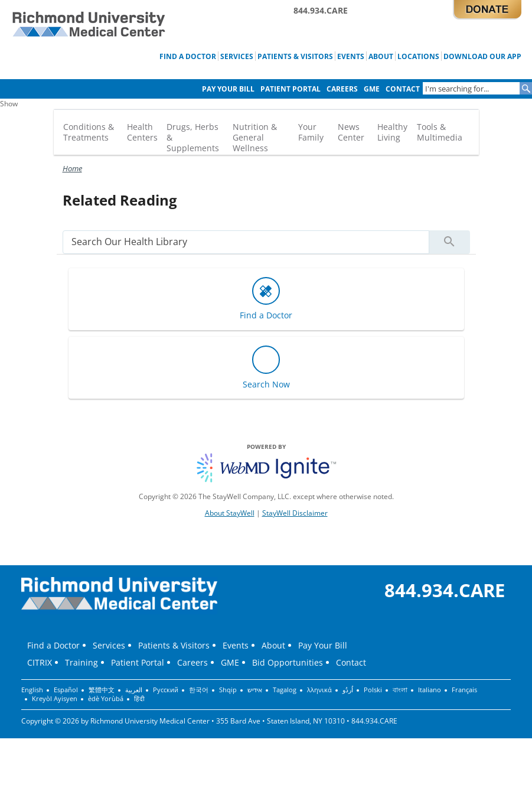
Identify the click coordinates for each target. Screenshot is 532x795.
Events (351, 56)
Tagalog (285, 690)
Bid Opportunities (288, 662)
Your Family (311, 132)
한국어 (199, 690)
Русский (166, 690)
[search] (246, 242)
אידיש (255, 690)
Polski (373, 690)
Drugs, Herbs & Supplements (193, 137)
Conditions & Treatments (89, 132)
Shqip (228, 690)
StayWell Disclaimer (295, 513)
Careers (342, 89)
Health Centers (142, 132)
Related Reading (120, 200)
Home (72, 168)
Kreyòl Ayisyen (55, 699)
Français (464, 690)
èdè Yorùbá (106, 699)
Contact (403, 89)
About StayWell (230, 513)
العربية (134, 690)
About (381, 56)
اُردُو (348, 690)
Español (66, 690)
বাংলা (400, 690)
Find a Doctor (188, 56)
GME (372, 89)
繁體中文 (102, 690)
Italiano (430, 690)
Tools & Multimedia (440, 132)
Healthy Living (392, 132)
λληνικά (319, 690)
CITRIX (40, 662)
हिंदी (139, 699)
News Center (351, 132)
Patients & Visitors (295, 56)
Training (81, 662)
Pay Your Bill (228, 89)
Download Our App (482, 56)
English (32, 690)
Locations (418, 56)
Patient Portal (291, 89)
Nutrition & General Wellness (255, 137)
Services (237, 56)
